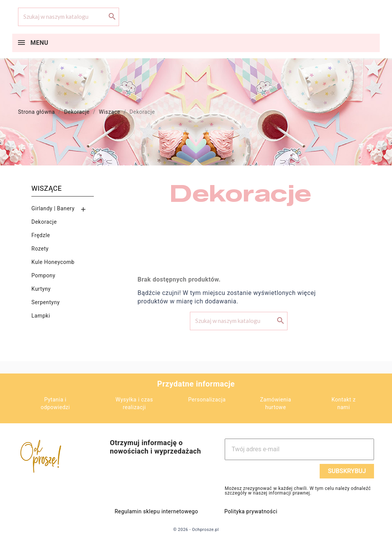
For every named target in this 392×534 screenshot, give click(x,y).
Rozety (40, 249)
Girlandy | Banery (53, 208)
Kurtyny (41, 289)
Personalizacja (207, 400)
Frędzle (41, 235)
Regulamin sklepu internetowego (156, 511)
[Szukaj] (69, 17)
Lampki (41, 316)
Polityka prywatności (251, 511)
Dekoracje (44, 222)
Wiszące (47, 188)
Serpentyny (46, 302)
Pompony (43, 275)
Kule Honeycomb (53, 262)
